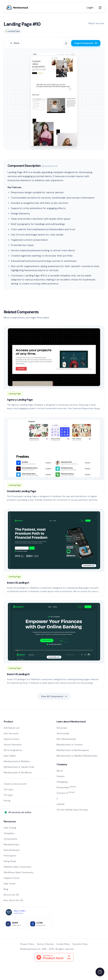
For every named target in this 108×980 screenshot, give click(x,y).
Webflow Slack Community (18, 867)
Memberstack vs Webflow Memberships (77, 756)
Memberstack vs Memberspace (73, 750)
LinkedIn (61, 804)
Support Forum (12, 878)
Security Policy (80, 944)
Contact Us (66, 793)
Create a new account (15, 784)
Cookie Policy (63, 944)
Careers (61, 776)
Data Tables (10, 756)
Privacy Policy (27, 944)
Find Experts (10, 856)
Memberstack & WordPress (18, 772)
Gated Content (12, 739)
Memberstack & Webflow (17, 761)
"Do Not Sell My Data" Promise (72, 810)
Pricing (7, 801)
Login (90, 8)
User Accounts (11, 733)
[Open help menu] (100, 972)
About (60, 771)
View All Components (54, 696)
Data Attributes (12, 850)
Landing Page (13, 31)
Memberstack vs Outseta (69, 745)
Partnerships (66, 787)
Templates (9, 833)
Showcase (62, 728)
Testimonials (63, 733)
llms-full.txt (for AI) (13, 900)
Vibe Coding (10, 828)
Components (10, 839)
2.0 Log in (9, 789)
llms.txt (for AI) (11, 895)
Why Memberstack (66, 739)
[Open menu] (100, 8)
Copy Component (86, 43)
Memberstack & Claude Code (19, 767)
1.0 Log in (8, 795)
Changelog (62, 782)
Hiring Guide (10, 861)
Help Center (10, 884)
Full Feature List (12, 728)
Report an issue (96, 23)
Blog (6, 889)
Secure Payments (13, 745)
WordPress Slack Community (19, 872)
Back (15, 43)
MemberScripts (12, 844)
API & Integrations (13, 750)
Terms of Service (45, 944)
